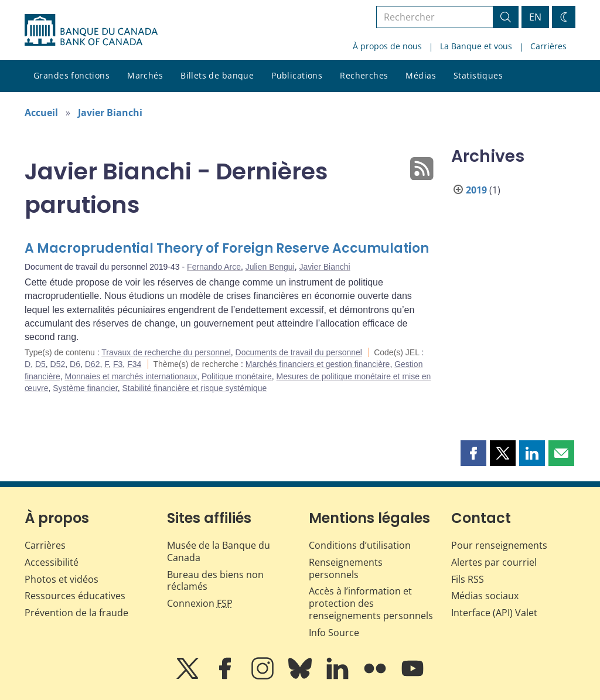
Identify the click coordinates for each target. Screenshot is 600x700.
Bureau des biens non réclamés (215, 581)
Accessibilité (52, 562)
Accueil (41, 113)
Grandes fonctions (71, 75)
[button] (473, 453)
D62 (93, 364)
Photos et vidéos (62, 579)
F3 (118, 364)
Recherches (364, 75)
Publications (297, 75)
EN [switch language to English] (535, 17)
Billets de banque (217, 75)
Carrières (548, 46)
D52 (58, 364)
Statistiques (478, 75)
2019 (476, 190)
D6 (75, 364)
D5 (40, 364)
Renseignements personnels (346, 568)
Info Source (334, 633)
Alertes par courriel (494, 562)
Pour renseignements (499, 545)
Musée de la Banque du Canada (219, 551)
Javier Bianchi (110, 113)
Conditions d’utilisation (360, 545)
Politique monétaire (237, 376)
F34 (134, 364)
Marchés (145, 75)
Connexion (200, 603)
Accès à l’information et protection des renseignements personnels (371, 603)
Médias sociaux (485, 596)
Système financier (85, 388)
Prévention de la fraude (76, 613)
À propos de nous (387, 46)
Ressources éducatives (75, 596)
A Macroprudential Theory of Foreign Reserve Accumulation (227, 248)
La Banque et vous (476, 46)
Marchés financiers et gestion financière (318, 364)
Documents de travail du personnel (299, 352)
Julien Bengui (270, 267)
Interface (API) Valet (494, 613)
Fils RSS (468, 579)
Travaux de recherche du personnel (166, 352)
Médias (421, 75)
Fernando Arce (214, 267)
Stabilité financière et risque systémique (195, 388)
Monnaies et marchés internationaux (131, 376)
